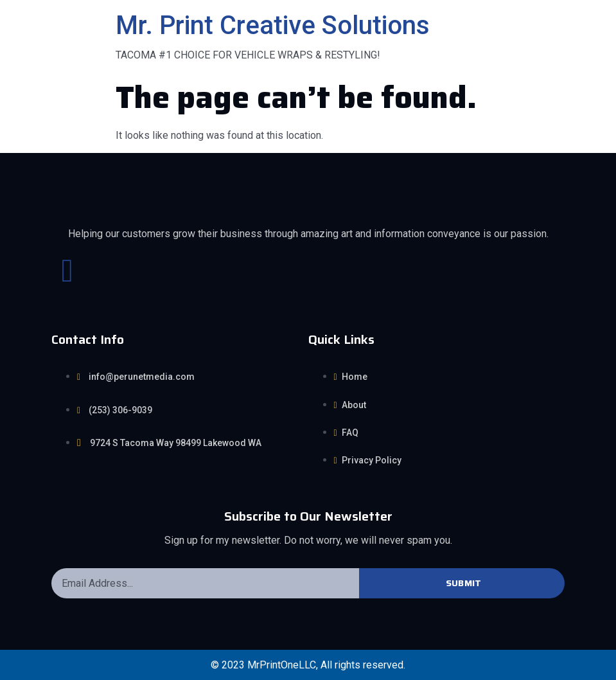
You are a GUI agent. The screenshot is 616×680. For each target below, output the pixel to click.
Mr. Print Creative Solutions (273, 25)
